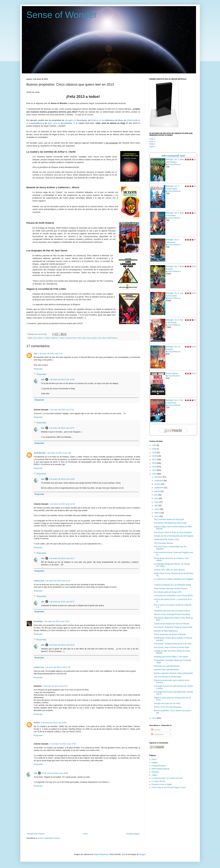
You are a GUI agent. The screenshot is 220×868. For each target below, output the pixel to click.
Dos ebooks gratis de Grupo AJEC (168, 592)
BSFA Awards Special (160, 769)
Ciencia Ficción (71, 338)
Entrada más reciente (36, 834)
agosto (157, 491)
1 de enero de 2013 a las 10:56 (62, 380)
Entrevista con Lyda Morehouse (167, 666)
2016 (154, 463)
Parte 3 (152, 144)
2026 (154, 445)
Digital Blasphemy (101, 854)
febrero (157, 513)
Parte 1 (152, 139)
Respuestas (41, 374)
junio (157, 499)
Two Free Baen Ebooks (163, 543)
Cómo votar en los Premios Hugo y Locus (169, 787)
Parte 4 (152, 147)
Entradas (156, 730)
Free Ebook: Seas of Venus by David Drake (171, 647)
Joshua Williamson (174, 164)
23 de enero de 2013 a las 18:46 (55, 773)
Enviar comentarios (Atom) (49, 838)
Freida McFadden (174, 376)
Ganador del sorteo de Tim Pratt (167, 704)
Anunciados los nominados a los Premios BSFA (173, 596)
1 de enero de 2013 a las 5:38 (59, 453)
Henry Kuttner (92, 338)
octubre (158, 484)
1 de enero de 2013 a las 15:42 (57, 621)
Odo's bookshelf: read (173, 156)
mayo (157, 502)
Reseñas (155, 772)
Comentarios (157, 734)
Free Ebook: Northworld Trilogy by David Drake (173, 627)
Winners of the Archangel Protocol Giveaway (172, 614)
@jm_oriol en (60, 123)
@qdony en (107, 120)
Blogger (142, 854)
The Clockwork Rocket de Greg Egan (169, 519)
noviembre (159, 481)
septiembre (159, 488)
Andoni (37, 723)
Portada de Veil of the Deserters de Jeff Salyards (174, 536)
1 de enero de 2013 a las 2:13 (61, 410)
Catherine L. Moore (58, 338)
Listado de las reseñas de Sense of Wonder (172, 624)
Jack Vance (102, 338)
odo (43, 380)
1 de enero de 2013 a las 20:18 (62, 645)
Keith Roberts (112, 338)
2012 (154, 718)
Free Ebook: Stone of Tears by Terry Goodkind (173, 532)
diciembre (159, 477)
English (155, 763)
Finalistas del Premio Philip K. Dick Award (171, 657)
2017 (154, 460)
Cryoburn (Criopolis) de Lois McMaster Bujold (172, 585)
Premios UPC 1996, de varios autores (169, 570)
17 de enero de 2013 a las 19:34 (63, 744)
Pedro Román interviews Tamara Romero (171, 589)
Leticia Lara (39, 581)
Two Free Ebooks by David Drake (168, 677)
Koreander (38, 621)
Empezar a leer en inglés (162, 784)
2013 (35, 338)
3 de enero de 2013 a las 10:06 (54, 723)
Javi (36, 354)
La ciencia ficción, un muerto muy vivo (167, 778)
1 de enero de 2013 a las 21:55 (57, 667)
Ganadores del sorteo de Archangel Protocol (172, 611)
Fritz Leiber (82, 338)
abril (156, 506)
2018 (154, 456)
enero (157, 516)
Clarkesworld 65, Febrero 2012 (166, 539)
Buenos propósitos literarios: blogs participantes (173, 673)
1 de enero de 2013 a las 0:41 (50, 354)
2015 (154, 467)
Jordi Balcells (40, 453)
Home (154, 759)
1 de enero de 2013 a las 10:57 (62, 428)
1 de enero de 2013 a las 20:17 (62, 558)
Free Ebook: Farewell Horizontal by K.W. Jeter (173, 644)
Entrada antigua (133, 834)
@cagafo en (76, 120)
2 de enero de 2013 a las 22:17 (55, 686)
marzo (157, 509)
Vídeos (155, 775)
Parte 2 (152, 142)
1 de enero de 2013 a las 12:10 (62, 504)
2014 (154, 470)
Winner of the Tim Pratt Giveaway (168, 707)
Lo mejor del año (159, 781)
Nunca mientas (172, 373)
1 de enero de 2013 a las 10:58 (62, 479)
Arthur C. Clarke (44, 338)
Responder (38, 369)
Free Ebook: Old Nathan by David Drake (170, 523)
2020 (154, 449)
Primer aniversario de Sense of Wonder (170, 634)
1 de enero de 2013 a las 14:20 (57, 581)
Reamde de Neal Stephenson (166, 631)
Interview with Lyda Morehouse (166, 670)
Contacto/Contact (159, 766)
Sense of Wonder (62, 15)
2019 (154, 452)
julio (156, 495)
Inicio (86, 834)
